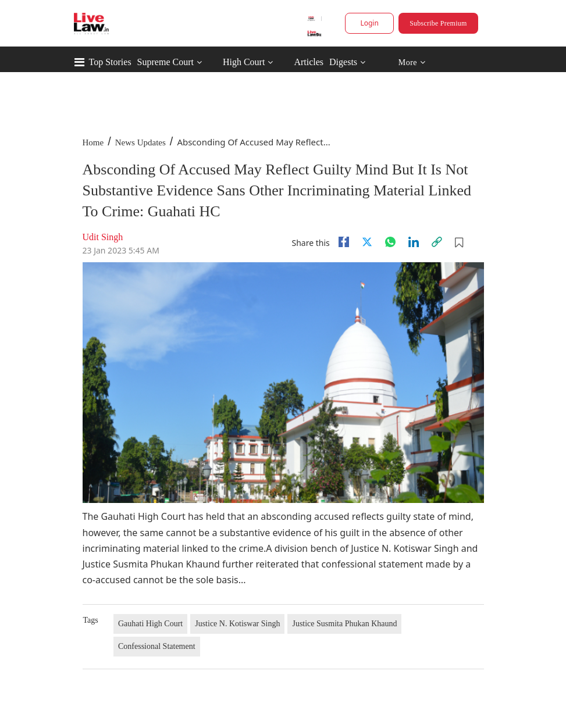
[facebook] (344, 242)
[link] (437, 242)
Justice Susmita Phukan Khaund (344, 624)
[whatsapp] (390, 242)
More (412, 63)
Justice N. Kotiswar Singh (237, 624)
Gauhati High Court (150, 624)
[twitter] (367, 242)
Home (93, 142)
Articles (309, 62)
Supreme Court (165, 62)
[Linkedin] (414, 242)
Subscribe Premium (438, 23)
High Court (244, 62)
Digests (343, 62)
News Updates (140, 142)
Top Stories (110, 62)
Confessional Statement (157, 646)
